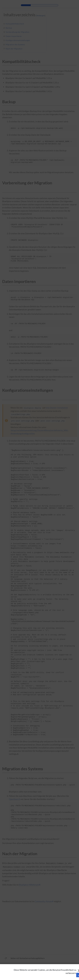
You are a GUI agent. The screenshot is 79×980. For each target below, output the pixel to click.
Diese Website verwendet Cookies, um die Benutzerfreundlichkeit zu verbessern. (45, 971)
